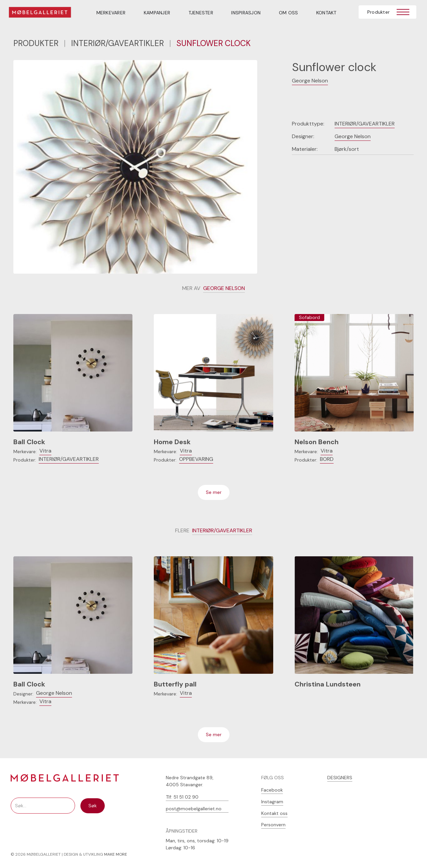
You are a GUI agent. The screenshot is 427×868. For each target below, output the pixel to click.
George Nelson (310, 81)
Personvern (273, 825)
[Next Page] (214, 492)
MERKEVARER (111, 13)
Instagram (272, 802)
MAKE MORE (116, 854)
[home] (44, 13)
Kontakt (326, 13)
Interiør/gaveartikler (117, 43)
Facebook (272, 790)
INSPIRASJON (246, 13)
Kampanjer (157, 13)
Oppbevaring (196, 459)
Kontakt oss (274, 813)
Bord (327, 459)
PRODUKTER (36, 43)
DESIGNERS (340, 778)
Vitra (45, 451)
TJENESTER (201, 13)
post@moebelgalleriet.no (194, 809)
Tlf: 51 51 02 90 (182, 797)
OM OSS (289, 13)
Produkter (378, 12)
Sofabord (309, 317)
